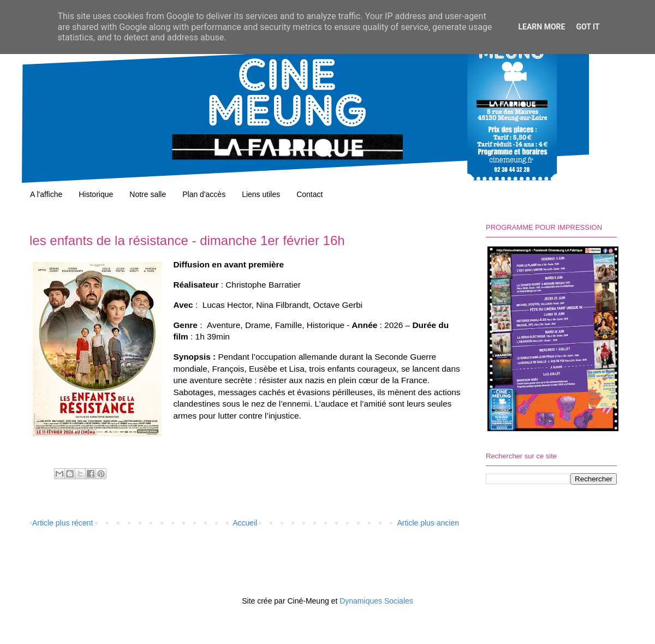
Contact (309, 194)
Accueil (245, 523)
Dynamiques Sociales (376, 601)
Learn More (541, 27)
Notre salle (148, 194)
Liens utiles (261, 194)
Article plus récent (62, 523)
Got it (588, 27)
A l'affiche (46, 194)
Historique (96, 194)
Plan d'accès (204, 194)
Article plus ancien (428, 523)
